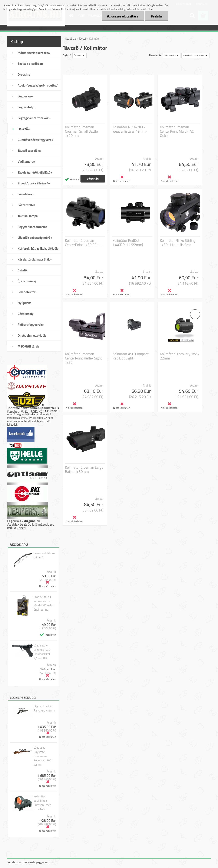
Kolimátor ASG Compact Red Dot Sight (131, 356)
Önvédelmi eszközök (32, 335)
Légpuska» (25, 96)
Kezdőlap (71, 39)
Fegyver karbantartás (32, 227)
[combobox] (172, 55)
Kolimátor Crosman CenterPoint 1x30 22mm (84, 243)
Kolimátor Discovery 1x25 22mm (179, 356)
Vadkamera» (27, 162)
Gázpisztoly (26, 314)
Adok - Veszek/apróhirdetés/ (38, 85)
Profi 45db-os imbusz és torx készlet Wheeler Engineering (43, 603)
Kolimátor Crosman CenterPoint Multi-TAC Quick (177, 131)
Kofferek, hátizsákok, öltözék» (39, 249)
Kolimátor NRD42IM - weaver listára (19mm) (130, 129)
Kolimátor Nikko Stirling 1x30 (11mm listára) (178, 243)
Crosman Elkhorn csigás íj (44, 555)
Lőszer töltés (27, 205)
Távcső (83, 39)
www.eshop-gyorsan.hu (38, 862)
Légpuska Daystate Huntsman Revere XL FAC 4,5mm (42, 756)
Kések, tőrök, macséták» (35, 259)
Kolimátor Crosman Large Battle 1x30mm (84, 470)
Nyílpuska (25, 303)
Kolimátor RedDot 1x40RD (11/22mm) (128, 243)
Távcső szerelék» (29, 151)
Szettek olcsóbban (30, 64)
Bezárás (157, 16)
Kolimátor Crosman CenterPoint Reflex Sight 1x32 (83, 358)
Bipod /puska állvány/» (34, 183)
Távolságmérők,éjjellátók (35, 172)
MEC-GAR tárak (28, 346)
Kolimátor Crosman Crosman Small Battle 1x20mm (81, 131)
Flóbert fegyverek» (31, 325)
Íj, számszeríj (27, 281)
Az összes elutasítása (123, 16)
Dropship (24, 75)
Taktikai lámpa (28, 216)
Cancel (22, 528)
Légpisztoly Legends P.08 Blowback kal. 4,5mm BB (42, 652)
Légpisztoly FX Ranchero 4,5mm (44, 708)
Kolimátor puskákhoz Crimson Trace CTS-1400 (42, 803)
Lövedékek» (26, 194)
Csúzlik (23, 270)
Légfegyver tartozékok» (34, 118)
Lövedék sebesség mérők (35, 238)
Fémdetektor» (28, 292)
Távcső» (24, 129)
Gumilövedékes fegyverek (35, 140)
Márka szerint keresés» (34, 53)
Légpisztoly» (27, 107)
